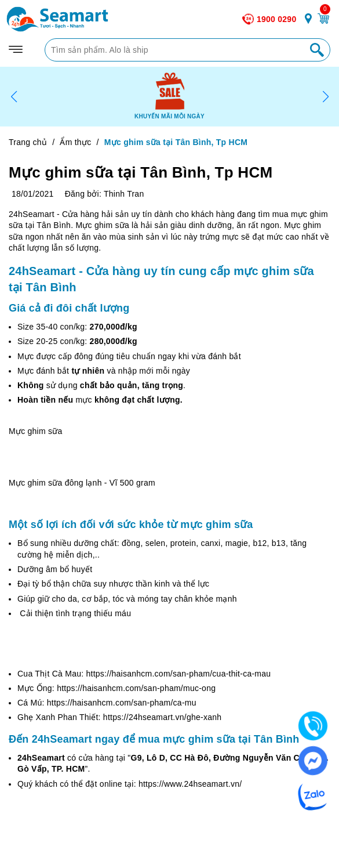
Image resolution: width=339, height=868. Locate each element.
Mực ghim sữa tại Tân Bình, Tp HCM (141, 172)
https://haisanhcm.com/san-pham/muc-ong (136, 688)
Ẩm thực (75, 142)
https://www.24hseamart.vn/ (190, 784)
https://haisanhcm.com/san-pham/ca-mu (122, 703)
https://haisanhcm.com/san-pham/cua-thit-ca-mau (179, 674)
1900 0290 (276, 19)
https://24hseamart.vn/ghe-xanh (162, 717)
